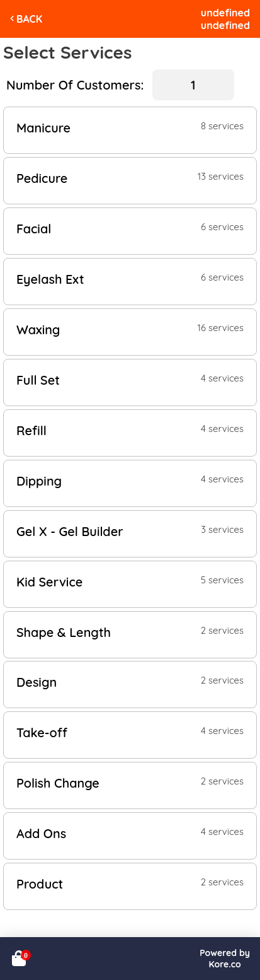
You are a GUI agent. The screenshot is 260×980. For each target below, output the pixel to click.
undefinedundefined (225, 19)
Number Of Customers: (75, 85)
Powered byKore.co (225, 959)
